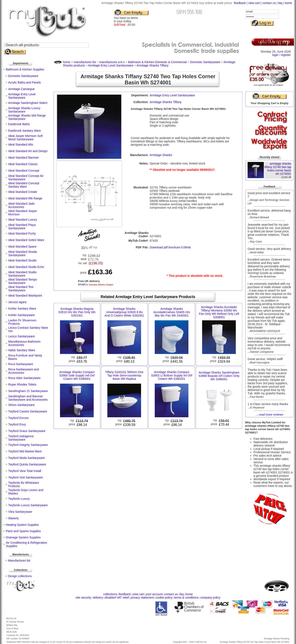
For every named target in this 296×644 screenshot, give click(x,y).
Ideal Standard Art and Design (28, 151)
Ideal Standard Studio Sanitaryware (22, 274)
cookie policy (164, 598)
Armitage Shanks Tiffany (166, 102)
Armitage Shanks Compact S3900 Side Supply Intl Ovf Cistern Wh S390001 (77, 375)
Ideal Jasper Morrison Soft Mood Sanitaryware (25, 138)
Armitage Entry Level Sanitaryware (22, 96)
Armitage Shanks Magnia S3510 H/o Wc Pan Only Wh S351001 (77, 312)
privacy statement (142, 598)
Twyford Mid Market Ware (25, 451)
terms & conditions (186, 598)
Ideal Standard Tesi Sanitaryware (21, 289)
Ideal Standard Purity (22, 233)
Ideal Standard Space (22, 246)
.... (270, 415)
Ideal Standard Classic (23, 164)
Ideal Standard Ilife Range (25, 198)
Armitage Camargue (21, 89)
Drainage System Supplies (23, 537)
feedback (240, 3)
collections (110, 594)
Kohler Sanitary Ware (22, 309)
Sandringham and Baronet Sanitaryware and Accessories (28, 398)
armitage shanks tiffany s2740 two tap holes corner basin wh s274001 (278, 169)
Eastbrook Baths (19, 124)
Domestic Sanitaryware (23, 76)
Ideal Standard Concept (24, 171)
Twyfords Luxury (19, 499)
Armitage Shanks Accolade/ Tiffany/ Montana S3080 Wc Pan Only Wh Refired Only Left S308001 (219, 312)
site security (83, 598)
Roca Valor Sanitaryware (24, 378)
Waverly (13, 518)
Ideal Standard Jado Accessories (21, 205)
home (288, 3)
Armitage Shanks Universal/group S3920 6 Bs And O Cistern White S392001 (124, 312)
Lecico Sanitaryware (21, 336)
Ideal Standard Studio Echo (26, 267)
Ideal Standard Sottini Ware (26, 240)
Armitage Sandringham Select (28, 103)
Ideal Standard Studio (22, 260)
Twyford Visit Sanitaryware (26, 477)
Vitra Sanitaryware (20, 512)
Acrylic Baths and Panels (25, 82)
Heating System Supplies (22, 525)
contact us (269, 3)
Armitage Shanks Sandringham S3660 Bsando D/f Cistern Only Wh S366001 (219, 376)
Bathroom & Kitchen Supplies (25, 69)
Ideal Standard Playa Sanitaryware (22, 227)
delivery (98, 598)
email (82, 284)
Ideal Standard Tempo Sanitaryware (23, 281)
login (275, 55)
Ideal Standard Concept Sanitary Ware (24, 185)
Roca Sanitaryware (21, 364)
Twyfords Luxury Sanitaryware (28, 505)
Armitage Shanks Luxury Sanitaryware (24, 110)
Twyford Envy (17, 424)
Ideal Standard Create (23, 192)
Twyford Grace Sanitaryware (27, 431)
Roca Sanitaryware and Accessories (24, 371)
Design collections (20, 576)
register (286, 55)
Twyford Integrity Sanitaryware (28, 445)
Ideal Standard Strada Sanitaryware (23, 253)
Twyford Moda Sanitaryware (27, 458)
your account (154, 594)
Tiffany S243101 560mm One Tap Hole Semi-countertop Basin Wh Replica (124, 375)
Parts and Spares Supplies (23, 531)
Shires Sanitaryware (21, 405)
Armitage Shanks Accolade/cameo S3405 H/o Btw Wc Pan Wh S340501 (172, 312)
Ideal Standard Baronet (23, 158)
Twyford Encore (18, 418)
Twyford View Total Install (25, 471)
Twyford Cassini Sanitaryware (28, 411)
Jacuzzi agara (17, 302)
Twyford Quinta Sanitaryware (27, 464)
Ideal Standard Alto (21, 144)
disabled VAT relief (117, 598)
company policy (210, 598)
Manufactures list (19, 561)
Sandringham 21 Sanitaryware (28, 391)
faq (280, 3)
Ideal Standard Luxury (23, 220)
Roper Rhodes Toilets (22, 384)
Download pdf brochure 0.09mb (170, 247)
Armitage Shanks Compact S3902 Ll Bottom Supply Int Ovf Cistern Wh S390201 (172, 375)
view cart (254, 3)
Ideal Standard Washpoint (25, 295)
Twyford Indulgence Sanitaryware (21, 438)
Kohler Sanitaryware (21, 315)
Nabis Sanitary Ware (22, 350)
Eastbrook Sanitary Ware (25, 131)
